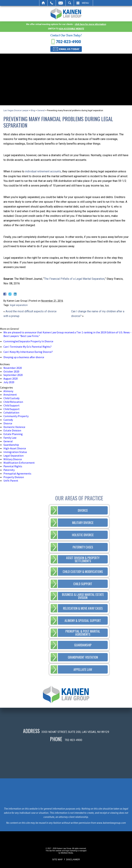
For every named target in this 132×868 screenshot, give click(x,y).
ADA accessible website (71, 29)
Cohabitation (11, 412)
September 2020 (13, 375)
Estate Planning (13, 434)
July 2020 (9, 382)
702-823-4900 (68, 42)
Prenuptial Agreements (17, 473)
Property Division (14, 477)
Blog (33, 110)
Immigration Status (15, 452)
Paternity (9, 470)
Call (52, 3)
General (41, 110)
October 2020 (11, 371)
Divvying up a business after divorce (24, 357)
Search (70, 3)
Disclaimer (73, 859)
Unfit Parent (11, 481)
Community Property (16, 416)
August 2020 (11, 379)
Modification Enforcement (19, 463)
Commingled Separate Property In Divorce (28, 341)
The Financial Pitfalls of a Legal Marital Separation (74, 279)
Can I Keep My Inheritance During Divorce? (28, 352)
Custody (8, 420)
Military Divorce (13, 459)
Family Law (10, 438)
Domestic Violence (14, 427)
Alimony (8, 391)
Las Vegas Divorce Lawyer (16, 110)
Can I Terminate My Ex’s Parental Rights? (27, 347)
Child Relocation (13, 402)
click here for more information (90, 24)
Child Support (12, 405)
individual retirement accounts (43, 171)
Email (61, 3)
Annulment (10, 395)
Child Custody (11, 398)
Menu (86, 3)
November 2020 (13, 368)
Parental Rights (13, 466)
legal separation (19, 305)
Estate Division (12, 430)
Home (43, 3)
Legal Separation (13, 456)
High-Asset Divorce (15, 448)
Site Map (57, 859)
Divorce (8, 423)
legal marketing (71, 851)
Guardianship (11, 445)
